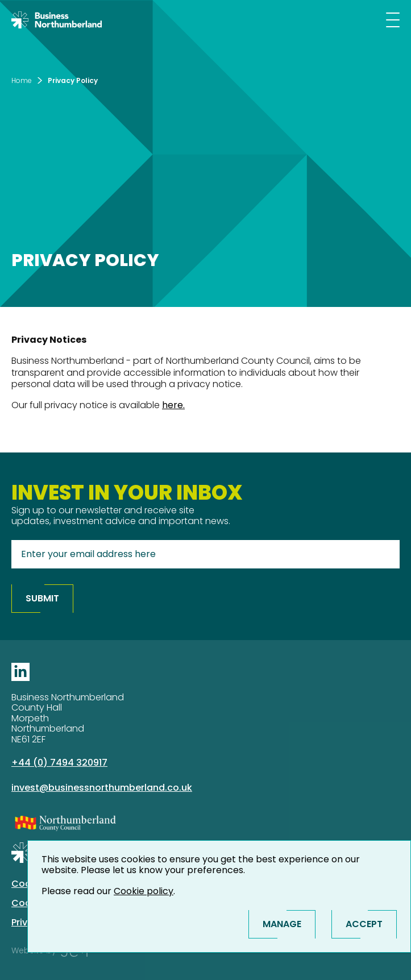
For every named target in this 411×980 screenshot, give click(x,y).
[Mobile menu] (393, 20)
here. (173, 405)
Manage (282, 924)
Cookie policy (144, 891)
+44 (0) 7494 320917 (59, 763)
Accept (364, 924)
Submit (42, 598)
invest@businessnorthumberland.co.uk (102, 788)
